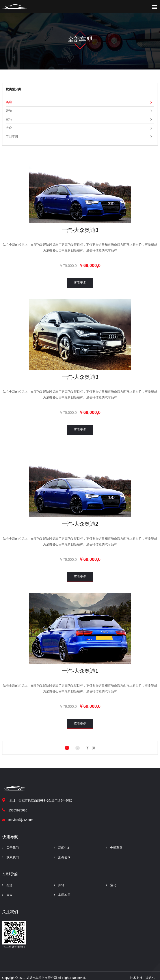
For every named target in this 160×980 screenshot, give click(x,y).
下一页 (91, 748)
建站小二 (152, 978)
